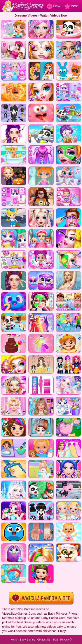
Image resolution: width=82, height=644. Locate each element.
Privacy (65, 640)
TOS (55, 640)
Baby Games (27, 640)
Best (71, 6)
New (53, 6)
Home (14, 640)
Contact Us (44, 640)
